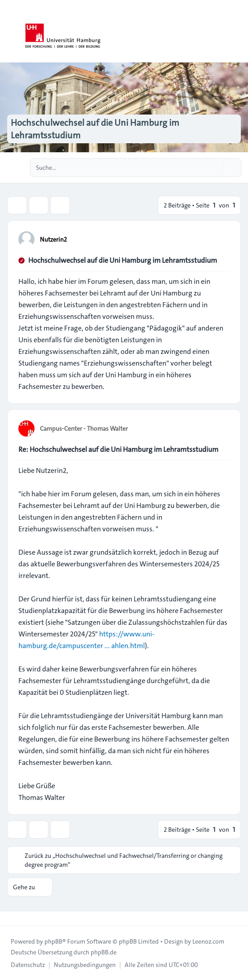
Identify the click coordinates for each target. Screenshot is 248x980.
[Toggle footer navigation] (11, 918)
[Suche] (216, 168)
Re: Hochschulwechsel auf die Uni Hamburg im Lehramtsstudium (118, 449)
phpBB (53, 941)
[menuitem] (28, 965)
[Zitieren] (222, 239)
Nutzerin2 (53, 239)
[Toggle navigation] (237, 31)
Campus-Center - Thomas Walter (84, 428)
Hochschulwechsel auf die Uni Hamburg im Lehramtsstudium (123, 260)
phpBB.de (104, 952)
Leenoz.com (208, 941)
